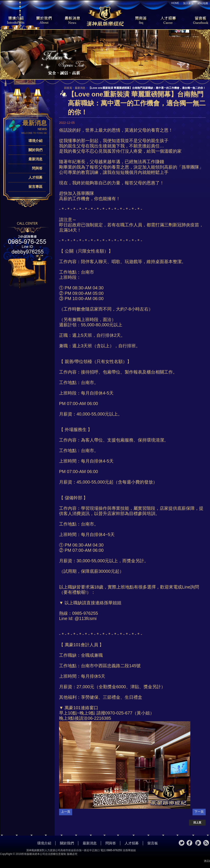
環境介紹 (13, 21)
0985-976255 (114, 850)
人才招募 (167, 21)
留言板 (197, 21)
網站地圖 (203, 3)
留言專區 (35, 187)
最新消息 (72, 21)
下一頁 (199, 812)
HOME (175, 3)
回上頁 (197, 823)
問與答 (138, 21)
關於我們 (43, 21)
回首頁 (68, 88)
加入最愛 (188, 3)
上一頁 (66, 812)
